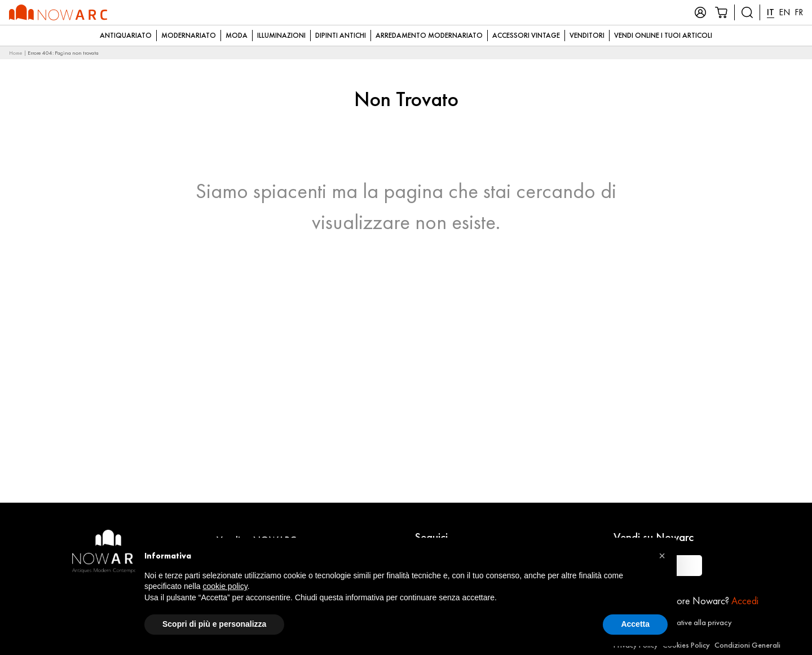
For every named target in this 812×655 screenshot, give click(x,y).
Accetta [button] (635, 624)
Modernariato (189, 35)
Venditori (587, 35)
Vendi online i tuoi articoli (663, 35)
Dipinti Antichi (341, 35)
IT (771, 12)
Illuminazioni (281, 35)
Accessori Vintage (526, 35)
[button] (662, 556)
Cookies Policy (686, 645)
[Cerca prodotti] (747, 12)
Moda (237, 35)
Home (16, 53)
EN (784, 12)
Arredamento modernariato (429, 35)
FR (799, 12)
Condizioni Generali (747, 645)
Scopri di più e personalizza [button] (214, 624)
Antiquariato (126, 35)
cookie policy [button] (225, 586)
